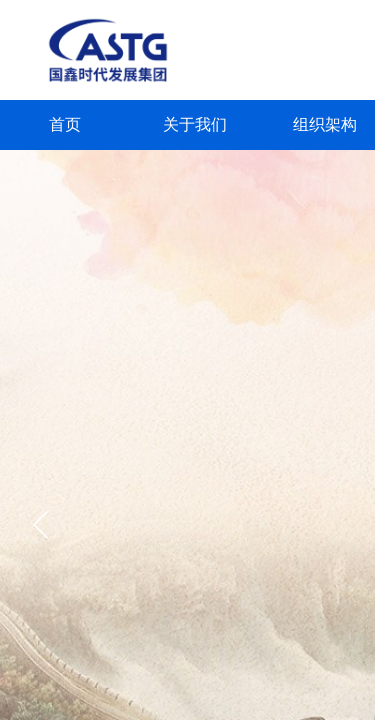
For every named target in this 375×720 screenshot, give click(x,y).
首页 (65, 124)
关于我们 (195, 124)
